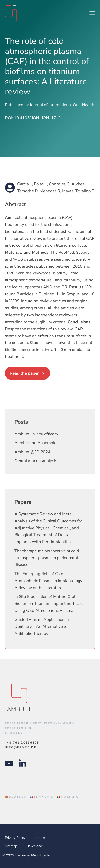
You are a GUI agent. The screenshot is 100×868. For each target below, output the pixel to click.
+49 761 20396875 (22, 743)
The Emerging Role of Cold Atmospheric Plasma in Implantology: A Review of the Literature (49, 581)
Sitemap (11, 846)
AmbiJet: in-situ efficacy (36, 434)
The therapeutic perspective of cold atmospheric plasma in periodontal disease (47, 558)
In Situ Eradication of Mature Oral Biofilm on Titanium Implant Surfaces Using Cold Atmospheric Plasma (49, 604)
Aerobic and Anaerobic (35, 443)
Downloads (35, 846)
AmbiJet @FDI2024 (32, 452)
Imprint (40, 838)
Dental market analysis (36, 461)
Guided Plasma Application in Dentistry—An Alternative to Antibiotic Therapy (42, 626)
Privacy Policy (15, 838)
